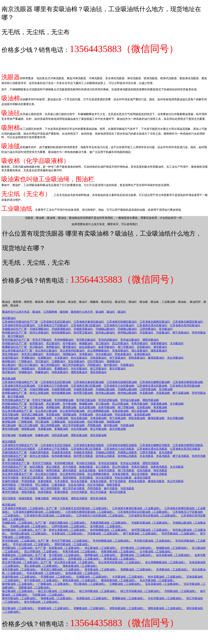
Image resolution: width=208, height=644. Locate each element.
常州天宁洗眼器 (42, 463)
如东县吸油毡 (87, 347)
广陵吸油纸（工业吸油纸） (54, 584)
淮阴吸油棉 (69, 415)
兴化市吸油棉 (79, 429)
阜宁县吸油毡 (118, 358)
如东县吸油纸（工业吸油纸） (174, 555)
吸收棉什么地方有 (82, 312)
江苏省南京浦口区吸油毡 (86, 325)
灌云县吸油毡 (140, 351)
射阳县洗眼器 (137, 481)
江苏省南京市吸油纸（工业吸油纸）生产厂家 (30, 508)
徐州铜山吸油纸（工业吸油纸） (30, 533)
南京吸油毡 (9, 318)
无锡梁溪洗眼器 (61, 452)
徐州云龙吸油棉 (39, 393)
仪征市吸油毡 (96, 361)
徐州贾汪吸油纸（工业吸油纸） (151, 530)
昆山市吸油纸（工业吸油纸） (42, 551)
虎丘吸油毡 (53, 343)
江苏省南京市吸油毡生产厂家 (20, 322)
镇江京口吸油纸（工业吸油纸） (57, 591)
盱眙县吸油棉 (123, 415)
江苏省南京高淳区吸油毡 (185, 325)
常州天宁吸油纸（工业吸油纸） (71, 541)
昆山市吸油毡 (120, 343)
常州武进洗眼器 (108, 463)
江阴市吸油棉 (148, 389)
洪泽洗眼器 (86, 478)
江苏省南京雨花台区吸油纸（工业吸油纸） (144, 512)
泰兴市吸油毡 (118, 369)
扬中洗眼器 (111, 488)
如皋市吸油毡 (107, 347)
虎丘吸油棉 (53, 404)
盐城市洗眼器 (10, 481)
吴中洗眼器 (69, 467)
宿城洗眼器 (25, 498)
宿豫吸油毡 (42, 372)
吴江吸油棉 (102, 404)
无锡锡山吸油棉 (105, 389)
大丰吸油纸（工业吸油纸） (129, 577)
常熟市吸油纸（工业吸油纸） (80, 551)
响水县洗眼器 (79, 481)
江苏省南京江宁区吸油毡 (53, 325)
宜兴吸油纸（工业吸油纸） (107, 526)
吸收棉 (64, 312)
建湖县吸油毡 (156, 358)
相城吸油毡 (86, 343)
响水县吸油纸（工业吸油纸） (166, 577)
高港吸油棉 (45, 429)
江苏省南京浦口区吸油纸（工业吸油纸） (49, 515)
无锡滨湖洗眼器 (39, 452)
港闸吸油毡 (53, 347)
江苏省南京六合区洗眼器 (119, 449)
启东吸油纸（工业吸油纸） (85, 559)
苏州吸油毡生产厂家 (14, 343)
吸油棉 (100, 312)
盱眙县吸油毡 (123, 354)
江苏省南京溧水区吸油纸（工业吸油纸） (153, 515)
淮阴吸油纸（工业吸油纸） (137, 570)
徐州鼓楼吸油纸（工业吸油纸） (109, 530)
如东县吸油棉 (87, 407)
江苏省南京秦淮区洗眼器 (89, 445)
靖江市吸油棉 (98, 429)
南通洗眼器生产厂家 (14, 470)
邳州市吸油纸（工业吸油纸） (179, 533)
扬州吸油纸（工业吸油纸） (19, 584)
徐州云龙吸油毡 (39, 333)
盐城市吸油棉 (10, 418)
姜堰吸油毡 (61, 369)
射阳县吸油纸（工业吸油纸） (80, 580)
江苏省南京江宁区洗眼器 (53, 449)
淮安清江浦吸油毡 (32, 354)
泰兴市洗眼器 (118, 492)
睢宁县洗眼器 (181, 456)
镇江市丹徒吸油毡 (74, 365)
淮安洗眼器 (53, 478)
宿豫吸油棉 (42, 435)
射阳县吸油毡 (137, 358)
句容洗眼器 (127, 488)
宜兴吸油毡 (166, 329)
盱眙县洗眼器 (123, 478)
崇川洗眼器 (36, 470)
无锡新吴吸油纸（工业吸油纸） (151, 523)
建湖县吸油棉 (156, 418)
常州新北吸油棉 (86, 400)
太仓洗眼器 (177, 467)
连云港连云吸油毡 (46, 351)
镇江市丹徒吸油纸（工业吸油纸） (141, 591)
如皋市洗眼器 (107, 470)
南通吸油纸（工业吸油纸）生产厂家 (24, 555)
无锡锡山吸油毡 (105, 329)
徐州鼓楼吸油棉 (61, 393)
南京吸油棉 (9, 378)
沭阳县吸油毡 (60, 372)
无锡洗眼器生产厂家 (14, 452)
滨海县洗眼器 (98, 481)
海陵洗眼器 (28, 492)
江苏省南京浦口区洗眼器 (86, 449)
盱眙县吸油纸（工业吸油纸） (45, 573)
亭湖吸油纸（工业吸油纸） (57, 577)
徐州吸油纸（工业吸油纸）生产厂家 (24, 530)
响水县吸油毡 (79, 358)
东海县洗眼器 (120, 474)
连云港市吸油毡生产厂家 (17, 351)
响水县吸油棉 (79, 418)
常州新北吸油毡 (86, 340)
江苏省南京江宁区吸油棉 (53, 386)
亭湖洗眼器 (28, 481)
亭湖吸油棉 (28, 418)
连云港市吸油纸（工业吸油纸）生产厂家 (27, 562)
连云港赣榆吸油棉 (98, 411)
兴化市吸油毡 (79, 369)
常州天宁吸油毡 (42, 340)
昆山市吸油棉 (120, 404)
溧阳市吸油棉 (151, 400)
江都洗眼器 (58, 485)
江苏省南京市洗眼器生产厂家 (20, 445)
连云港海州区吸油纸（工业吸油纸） (120, 562)
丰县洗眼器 (146, 456)
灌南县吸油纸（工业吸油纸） (80, 566)
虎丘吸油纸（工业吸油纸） (101, 548)
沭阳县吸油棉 (60, 435)
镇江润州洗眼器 (50, 488)
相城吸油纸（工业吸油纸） (173, 548)
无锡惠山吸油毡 (127, 329)
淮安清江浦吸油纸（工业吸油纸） (61, 570)
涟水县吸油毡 (104, 354)
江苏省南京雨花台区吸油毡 (19, 325)
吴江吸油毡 (102, 343)
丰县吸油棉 (146, 393)
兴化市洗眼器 (79, 492)
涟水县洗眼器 (104, 478)
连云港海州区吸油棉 (72, 411)
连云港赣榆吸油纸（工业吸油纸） (166, 562)
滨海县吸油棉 (98, 418)
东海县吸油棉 (120, 411)
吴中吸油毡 (69, 343)
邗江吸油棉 (42, 422)
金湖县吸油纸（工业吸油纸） (83, 573)
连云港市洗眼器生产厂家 (17, 474)
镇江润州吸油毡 (50, 365)
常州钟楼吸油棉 (64, 400)
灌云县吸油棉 (140, 411)
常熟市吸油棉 (140, 404)
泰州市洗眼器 (10, 492)
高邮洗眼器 (113, 485)
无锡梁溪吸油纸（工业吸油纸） (109, 523)
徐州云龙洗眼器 (39, 456)
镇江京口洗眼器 (28, 488)
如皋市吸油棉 (107, 407)
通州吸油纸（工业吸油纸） (137, 555)
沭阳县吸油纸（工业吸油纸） (127, 608)
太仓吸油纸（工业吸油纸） (156, 551)
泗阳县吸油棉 (79, 435)
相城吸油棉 (86, 404)
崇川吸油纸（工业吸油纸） (65, 555)
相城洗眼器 (86, 467)
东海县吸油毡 (120, 351)
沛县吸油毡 (163, 333)
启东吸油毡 (144, 347)
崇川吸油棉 (36, 407)
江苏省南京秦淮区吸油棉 (89, 382)
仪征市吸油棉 (96, 422)
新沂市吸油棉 (16, 396)
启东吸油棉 (144, 407)
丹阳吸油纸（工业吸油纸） (181, 591)
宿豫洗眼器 (42, 498)
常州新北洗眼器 (86, 463)
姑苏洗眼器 (36, 467)
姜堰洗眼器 (61, 492)
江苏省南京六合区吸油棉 (119, 386)
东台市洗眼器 (175, 481)
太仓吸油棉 (177, 404)
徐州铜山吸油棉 (127, 393)
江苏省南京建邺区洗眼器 (155, 445)
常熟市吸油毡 (140, 343)
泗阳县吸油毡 (79, 372)
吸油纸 (36, 312)
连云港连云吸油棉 (46, 411)
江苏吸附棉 (50, 312)
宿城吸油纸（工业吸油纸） (54, 608)
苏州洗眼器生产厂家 (14, 467)
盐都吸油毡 (45, 358)
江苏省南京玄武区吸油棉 (56, 382)
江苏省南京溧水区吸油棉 (152, 386)
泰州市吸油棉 (10, 429)
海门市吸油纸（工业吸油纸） (47, 559)
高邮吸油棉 (113, 422)
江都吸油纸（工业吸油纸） (126, 584)
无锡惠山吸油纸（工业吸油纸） (30, 526)
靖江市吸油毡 (98, 369)
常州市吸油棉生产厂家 (16, 400)
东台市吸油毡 (175, 358)
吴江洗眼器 (102, 467)
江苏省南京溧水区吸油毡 (152, 325)
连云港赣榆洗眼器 (98, 474)
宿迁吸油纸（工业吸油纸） (19, 608)
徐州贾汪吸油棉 (83, 393)
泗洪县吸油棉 (98, 435)
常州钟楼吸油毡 (64, 340)
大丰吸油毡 (61, 358)
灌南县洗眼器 (159, 474)
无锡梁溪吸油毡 (61, 329)
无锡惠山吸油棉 (127, 389)
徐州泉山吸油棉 (105, 393)
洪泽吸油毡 (86, 354)
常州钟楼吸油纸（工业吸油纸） (112, 541)
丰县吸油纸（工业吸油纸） (68, 533)
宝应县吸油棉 (76, 422)
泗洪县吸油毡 (98, 372)
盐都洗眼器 (45, 481)
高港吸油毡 (45, 369)
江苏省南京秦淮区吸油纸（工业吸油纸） (137, 508)
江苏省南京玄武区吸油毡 (56, 322)
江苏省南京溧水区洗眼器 (152, 449)
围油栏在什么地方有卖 (16, 312)
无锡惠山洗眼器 (127, 452)
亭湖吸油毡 (28, 358)
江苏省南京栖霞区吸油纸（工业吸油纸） (90, 512)
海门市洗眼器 (126, 470)
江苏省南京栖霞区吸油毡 (188, 322)
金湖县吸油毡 (142, 354)
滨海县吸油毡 (98, 358)
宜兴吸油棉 (166, 389)
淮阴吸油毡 (69, 354)
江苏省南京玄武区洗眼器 (56, 445)
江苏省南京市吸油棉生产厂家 (20, 382)
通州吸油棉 (69, 407)
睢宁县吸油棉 (181, 393)
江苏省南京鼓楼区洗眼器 (122, 445)
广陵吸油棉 (25, 422)
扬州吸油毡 (9, 361)
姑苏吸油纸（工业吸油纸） (65, 548)
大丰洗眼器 (61, 481)
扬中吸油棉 (111, 425)
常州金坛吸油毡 (130, 340)
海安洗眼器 (160, 470)
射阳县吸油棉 (137, 418)
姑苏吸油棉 (36, 404)
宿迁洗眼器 (9, 498)
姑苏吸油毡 (36, 343)
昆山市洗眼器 (120, 467)
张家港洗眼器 (159, 467)
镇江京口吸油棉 (28, 425)
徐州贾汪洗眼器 (83, 456)
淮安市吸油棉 (10, 415)
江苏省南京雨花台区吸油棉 (19, 386)
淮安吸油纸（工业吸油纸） (101, 570)
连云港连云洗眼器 (46, 474)
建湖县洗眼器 (156, 481)
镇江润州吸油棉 (50, 425)
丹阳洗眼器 (94, 488)
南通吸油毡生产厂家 (14, 347)
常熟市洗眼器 (140, 467)
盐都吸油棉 (45, 418)
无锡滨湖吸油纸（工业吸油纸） (68, 523)
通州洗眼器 (69, 470)
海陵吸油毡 (28, 369)
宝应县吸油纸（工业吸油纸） (163, 584)
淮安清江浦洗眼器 (32, 478)
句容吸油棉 (127, 425)
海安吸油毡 (160, 347)
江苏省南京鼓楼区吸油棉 (122, 382)
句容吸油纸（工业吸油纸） (49, 595)
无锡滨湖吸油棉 (39, 389)
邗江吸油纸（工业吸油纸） (90, 584)
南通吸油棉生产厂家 (14, 407)
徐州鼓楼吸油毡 (61, 333)
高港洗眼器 (45, 492)
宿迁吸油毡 (9, 372)
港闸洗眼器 (53, 470)
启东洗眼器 (144, 470)
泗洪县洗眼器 (98, 498)
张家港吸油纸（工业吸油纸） (119, 551)
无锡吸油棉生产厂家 (14, 389)
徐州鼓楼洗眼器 (61, 456)
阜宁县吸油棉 (118, 418)
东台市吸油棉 (175, 418)
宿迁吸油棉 (9, 435)
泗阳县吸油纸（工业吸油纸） (166, 608)
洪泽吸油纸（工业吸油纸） (173, 570)
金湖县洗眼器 (142, 478)
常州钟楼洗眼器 (64, 463)
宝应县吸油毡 (76, 361)
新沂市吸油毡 (16, 336)
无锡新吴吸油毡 (83, 329)
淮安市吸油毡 (10, 354)
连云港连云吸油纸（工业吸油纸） (75, 562)
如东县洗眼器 (87, 470)
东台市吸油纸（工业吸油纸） (157, 580)
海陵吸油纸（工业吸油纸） (57, 598)
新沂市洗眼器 (16, 460)
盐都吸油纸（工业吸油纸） (93, 577)
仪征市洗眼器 (96, 485)
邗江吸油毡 (42, 361)
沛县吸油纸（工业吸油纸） (104, 533)
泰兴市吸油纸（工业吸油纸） (42, 602)
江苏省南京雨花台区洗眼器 (19, 449)
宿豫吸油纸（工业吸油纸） (90, 608)
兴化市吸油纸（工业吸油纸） (166, 598)
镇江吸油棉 (9, 425)
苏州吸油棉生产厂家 (14, 404)
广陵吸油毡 (25, 361)
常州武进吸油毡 (108, 340)
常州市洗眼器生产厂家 (16, 463)
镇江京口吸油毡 (28, 365)
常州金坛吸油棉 (130, 400)
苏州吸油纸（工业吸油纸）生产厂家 (24, 548)
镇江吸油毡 (9, 365)
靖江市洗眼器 (98, 492)
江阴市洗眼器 (148, 452)
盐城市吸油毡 (10, 358)
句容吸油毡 (127, 365)
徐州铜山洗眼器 (127, 456)
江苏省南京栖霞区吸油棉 (188, 382)
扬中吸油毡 (111, 365)
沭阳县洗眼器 (60, 498)
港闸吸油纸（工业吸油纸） (101, 555)
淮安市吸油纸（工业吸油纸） (20, 570)
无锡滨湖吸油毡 (39, 329)
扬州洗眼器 (9, 485)
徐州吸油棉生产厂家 (14, 393)
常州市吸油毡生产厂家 (16, 340)
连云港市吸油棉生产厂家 (17, 411)
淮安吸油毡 (53, 354)
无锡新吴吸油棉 (83, 389)
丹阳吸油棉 (94, 425)
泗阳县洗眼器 (79, 498)
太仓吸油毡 (177, 343)
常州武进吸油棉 (108, 400)
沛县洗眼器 (163, 456)
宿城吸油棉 (25, 435)
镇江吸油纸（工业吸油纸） (19, 591)
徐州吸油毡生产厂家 (14, 333)
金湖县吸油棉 (142, 415)
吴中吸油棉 (69, 404)
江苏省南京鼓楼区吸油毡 (122, 322)
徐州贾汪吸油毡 (83, 333)
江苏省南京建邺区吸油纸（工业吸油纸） (38, 512)
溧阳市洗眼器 (151, 463)
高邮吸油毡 (113, 361)
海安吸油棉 (160, 407)
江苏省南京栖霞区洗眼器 (188, 445)
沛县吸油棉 (163, 393)
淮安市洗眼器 (10, 478)
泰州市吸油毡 (10, 369)
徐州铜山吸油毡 (127, 333)
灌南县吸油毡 (159, 351)
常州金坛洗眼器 (130, 463)
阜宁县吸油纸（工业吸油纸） (42, 580)
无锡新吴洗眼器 (83, 452)
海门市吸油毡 (126, 347)
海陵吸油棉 (28, 429)
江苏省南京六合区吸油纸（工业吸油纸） (101, 515)
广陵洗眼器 (25, 485)
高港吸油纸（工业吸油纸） (93, 598)
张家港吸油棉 (159, 404)
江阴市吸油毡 (148, 329)
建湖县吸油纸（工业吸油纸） (119, 580)
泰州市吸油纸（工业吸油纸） (20, 598)
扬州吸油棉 (9, 422)
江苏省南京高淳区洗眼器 (185, 449)
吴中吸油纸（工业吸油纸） (137, 548)
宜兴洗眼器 (166, 452)
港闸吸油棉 (53, 407)
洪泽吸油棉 (86, 415)
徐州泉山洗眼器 (105, 456)
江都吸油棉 (58, 422)
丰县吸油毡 (146, 333)
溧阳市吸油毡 (151, 340)
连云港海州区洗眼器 (72, 474)
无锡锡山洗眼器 (105, 452)
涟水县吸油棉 (104, 415)
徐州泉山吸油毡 (105, 333)
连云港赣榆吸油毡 (98, 351)
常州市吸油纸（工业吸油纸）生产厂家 (25, 541)
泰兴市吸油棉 (118, 429)
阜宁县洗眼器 (118, 481)
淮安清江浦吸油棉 (32, 415)
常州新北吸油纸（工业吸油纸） (153, 541)
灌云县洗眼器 (140, 474)
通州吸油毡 (69, 347)
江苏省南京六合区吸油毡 (119, 325)
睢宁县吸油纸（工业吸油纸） (141, 533)
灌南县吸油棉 (159, 411)
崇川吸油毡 (36, 347)
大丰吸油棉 (61, 418)
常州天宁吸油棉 (42, 400)
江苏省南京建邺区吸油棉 (155, 382)
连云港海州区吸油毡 (72, 351)
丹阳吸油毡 (94, 365)
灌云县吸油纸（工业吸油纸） (42, 566)
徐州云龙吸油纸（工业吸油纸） (68, 530)
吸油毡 (111, 312)
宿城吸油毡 (25, 372)
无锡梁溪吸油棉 (61, 389)
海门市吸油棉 (126, 407)
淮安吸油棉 (53, 415)
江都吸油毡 (58, 361)
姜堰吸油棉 (61, 429)
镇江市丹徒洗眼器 (74, 488)
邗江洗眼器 (42, 485)
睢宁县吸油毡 (181, 333)
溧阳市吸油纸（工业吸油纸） (72, 544)
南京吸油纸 (9, 505)
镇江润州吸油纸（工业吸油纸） (98, 591)
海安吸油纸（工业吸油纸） (120, 559)
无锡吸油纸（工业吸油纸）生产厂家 (24, 523)
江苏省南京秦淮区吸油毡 (89, 322)
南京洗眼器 (9, 442)
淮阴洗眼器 (69, 478)
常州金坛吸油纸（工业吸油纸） (32, 544)
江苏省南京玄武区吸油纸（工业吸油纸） (85, 508)
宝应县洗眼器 (76, 485)
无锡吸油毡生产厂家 (14, 329)
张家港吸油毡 (159, 343)
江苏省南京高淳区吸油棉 (185, 386)
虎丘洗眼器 (53, 467)
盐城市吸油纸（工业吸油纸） (20, 577)
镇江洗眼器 (9, 488)
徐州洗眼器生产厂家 (14, 456)
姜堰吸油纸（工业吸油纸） (129, 598)
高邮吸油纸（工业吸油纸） (35, 588)
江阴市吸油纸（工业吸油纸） (69, 526)
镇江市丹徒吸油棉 (74, 425)
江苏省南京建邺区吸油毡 (155, 322)
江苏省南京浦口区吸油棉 (86, 386)
